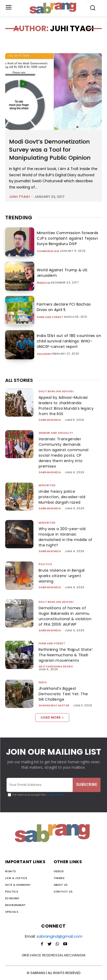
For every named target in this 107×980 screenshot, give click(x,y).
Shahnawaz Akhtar (54, 705)
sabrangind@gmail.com (59, 936)
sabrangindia (50, 420)
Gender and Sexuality (56, 433)
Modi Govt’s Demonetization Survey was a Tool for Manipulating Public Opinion (50, 150)
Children (44, 354)
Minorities (47, 485)
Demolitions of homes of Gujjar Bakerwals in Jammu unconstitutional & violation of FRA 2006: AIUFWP (65, 616)
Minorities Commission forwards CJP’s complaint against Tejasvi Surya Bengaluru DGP (68, 238)
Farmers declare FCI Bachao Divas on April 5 (64, 307)
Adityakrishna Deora (56, 667)
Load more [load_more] (52, 717)
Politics (45, 564)
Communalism (48, 251)
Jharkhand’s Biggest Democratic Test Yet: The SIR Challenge (63, 694)
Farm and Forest (50, 317)
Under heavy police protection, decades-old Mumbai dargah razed (62, 497)
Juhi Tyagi (19, 197)
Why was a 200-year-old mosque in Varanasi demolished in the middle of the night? (66, 537)
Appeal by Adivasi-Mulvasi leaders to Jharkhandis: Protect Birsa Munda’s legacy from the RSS (66, 406)
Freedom (44, 283)
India (43, 682)
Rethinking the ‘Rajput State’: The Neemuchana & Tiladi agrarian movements (66, 655)
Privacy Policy (54, 795)
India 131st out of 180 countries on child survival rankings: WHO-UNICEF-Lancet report (69, 341)
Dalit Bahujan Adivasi (56, 391)
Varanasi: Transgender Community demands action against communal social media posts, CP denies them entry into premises (63, 453)
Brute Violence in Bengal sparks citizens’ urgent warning (62, 576)
